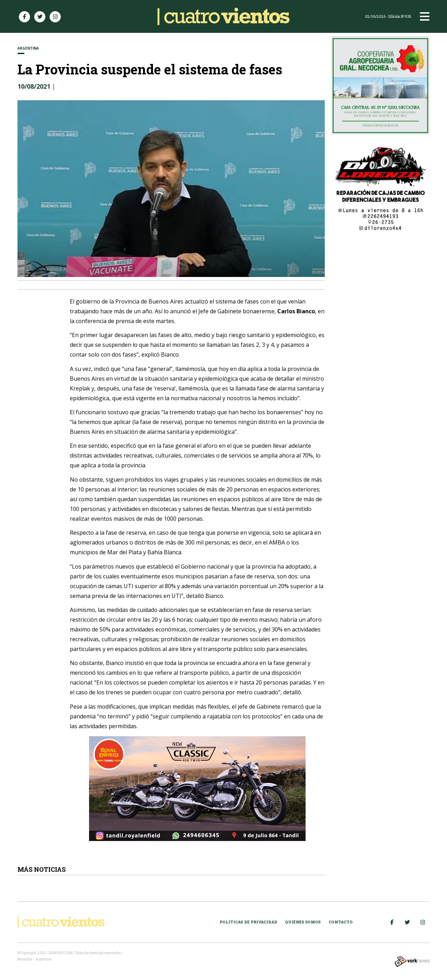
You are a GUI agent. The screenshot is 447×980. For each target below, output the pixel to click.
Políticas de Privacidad (248, 922)
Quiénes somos (303, 922)
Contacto (341, 922)
